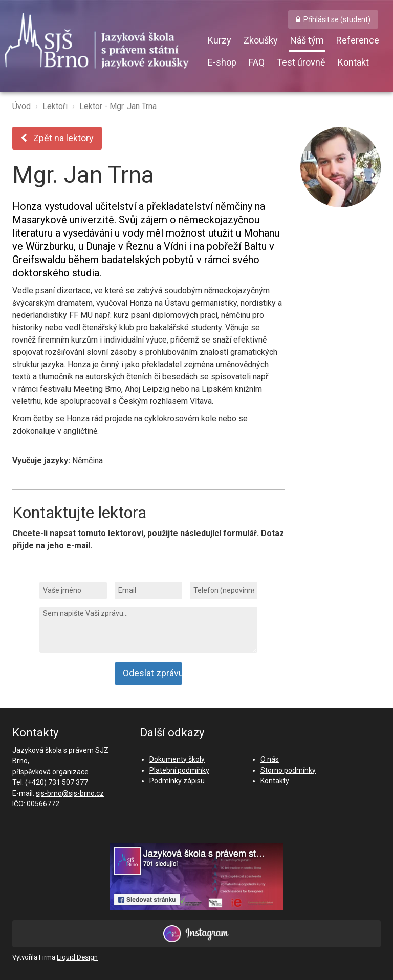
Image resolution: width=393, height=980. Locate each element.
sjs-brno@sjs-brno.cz (70, 793)
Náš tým (307, 40)
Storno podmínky (288, 770)
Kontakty (275, 781)
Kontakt (353, 62)
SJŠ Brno (104, 44)
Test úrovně (301, 62)
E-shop (222, 62)
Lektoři (55, 106)
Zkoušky (261, 40)
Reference (358, 40)
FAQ (257, 62)
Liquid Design (77, 957)
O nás (270, 759)
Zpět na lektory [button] (57, 138)
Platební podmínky (179, 770)
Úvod (21, 106)
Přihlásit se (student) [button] (337, 19)
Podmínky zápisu (177, 781)
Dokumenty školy (177, 759)
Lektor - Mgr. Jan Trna (118, 106)
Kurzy (220, 40)
